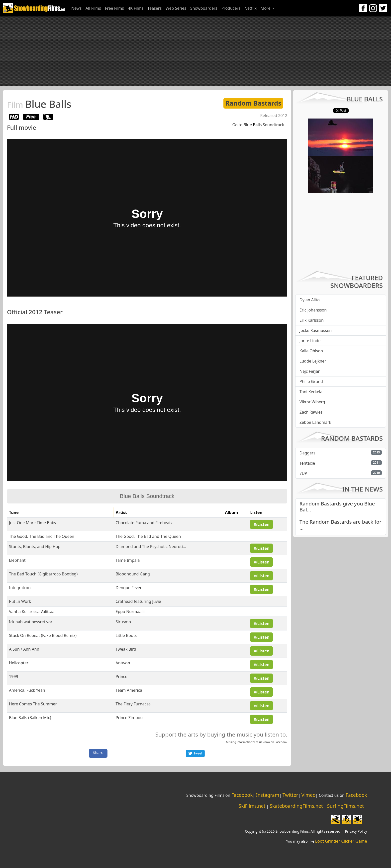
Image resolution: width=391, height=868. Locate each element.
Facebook (281, 742)
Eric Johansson (313, 310)
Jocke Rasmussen (316, 330)
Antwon (123, 663)
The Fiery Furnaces (133, 704)
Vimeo (309, 795)
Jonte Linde (310, 341)
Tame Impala (128, 560)
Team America (129, 690)
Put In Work (20, 601)
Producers (231, 8)
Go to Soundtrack (258, 125)
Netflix (250, 8)
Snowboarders (204, 8)
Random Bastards (253, 103)
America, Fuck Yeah (27, 690)
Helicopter (19, 663)
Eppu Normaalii (130, 612)
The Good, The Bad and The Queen (42, 536)
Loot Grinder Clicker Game (341, 841)
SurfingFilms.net (345, 806)
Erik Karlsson (312, 320)
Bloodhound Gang (133, 574)
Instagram (267, 795)
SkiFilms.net (252, 806)
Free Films (114, 8)
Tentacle (307, 463)
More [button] (266, 8)
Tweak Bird (126, 649)
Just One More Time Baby (33, 523)
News (76, 8)
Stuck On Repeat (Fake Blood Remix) (43, 635)
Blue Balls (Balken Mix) (30, 718)
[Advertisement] (195, 51)
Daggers (307, 453)
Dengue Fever (129, 588)
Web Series (176, 8)
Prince (122, 677)
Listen (261, 524)
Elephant (17, 560)
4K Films (136, 8)
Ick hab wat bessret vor (31, 622)
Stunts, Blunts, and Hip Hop (35, 547)
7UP (303, 473)
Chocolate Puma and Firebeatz (144, 523)
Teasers (154, 8)
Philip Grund (311, 381)
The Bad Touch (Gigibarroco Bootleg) (43, 574)
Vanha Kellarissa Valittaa (32, 612)
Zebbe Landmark (315, 422)
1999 (14, 677)
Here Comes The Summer (33, 704)
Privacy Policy (356, 831)
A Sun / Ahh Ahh (24, 649)
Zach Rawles (311, 412)
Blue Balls (39, 104)
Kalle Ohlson (311, 351)
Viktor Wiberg (312, 402)
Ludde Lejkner (313, 361)
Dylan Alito (310, 300)
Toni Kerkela (311, 392)
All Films (93, 8)
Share (98, 752)
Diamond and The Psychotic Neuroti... (151, 547)
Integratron (20, 588)
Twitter (290, 795)
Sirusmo (123, 622)
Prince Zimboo (129, 718)
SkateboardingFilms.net (296, 806)
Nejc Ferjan (310, 371)
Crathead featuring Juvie (138, 601)
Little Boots (126, 635)
